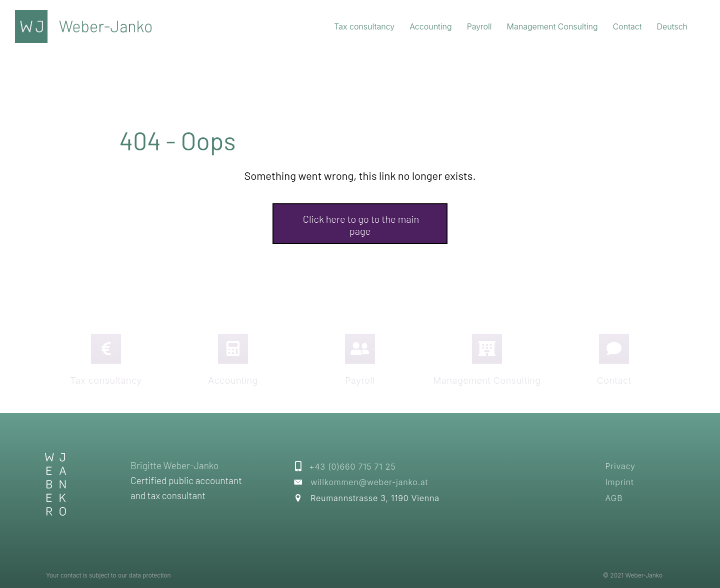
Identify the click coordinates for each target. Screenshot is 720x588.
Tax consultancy (106, 380)
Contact (614, 380)
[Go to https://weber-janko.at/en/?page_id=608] (233, 349)
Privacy (620, 466)
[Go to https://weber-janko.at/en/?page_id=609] (487, 349)
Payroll (360, 380)
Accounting (233, 380)
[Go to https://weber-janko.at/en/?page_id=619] (360, 349)
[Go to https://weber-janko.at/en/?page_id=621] (614, 349)
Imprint (619, 482)
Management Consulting (487, 380)
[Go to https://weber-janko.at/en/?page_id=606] (106, 349)
